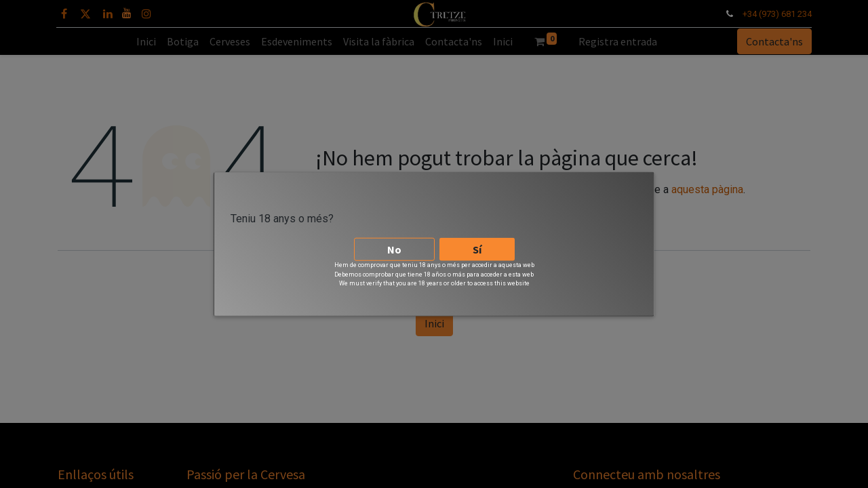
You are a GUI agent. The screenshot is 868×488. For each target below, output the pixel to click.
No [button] (394, 244)
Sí (477, 244)
